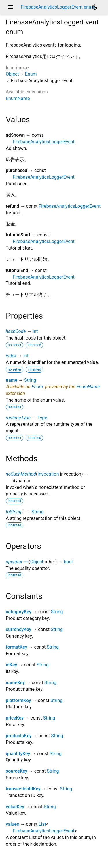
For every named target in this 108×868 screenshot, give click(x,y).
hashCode (16, 331)
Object (12, 74)
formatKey (16, 647)
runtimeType (18, 418)
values (12, 824)
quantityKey (18, 754)
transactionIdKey (23, 789)
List (42, 824)
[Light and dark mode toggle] (95, 7)
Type (42, 418)
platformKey (18, 700)
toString (14, 512)
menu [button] (10, 7)
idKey (11, 665)
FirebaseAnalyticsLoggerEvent (44, 142)
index (11, 356)
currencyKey (18, 629)
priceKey (15, 718)
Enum (31, 74)
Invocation (48, 474)
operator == (17, 562)
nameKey (15, 683)
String (30, 380)
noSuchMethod (21, 474)
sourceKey (17, 771)
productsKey (19, 736)
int (35, 331)
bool (68, 562)
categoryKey (19, 612)
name (12, 380)
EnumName (18, 98)
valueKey (15, 807)
